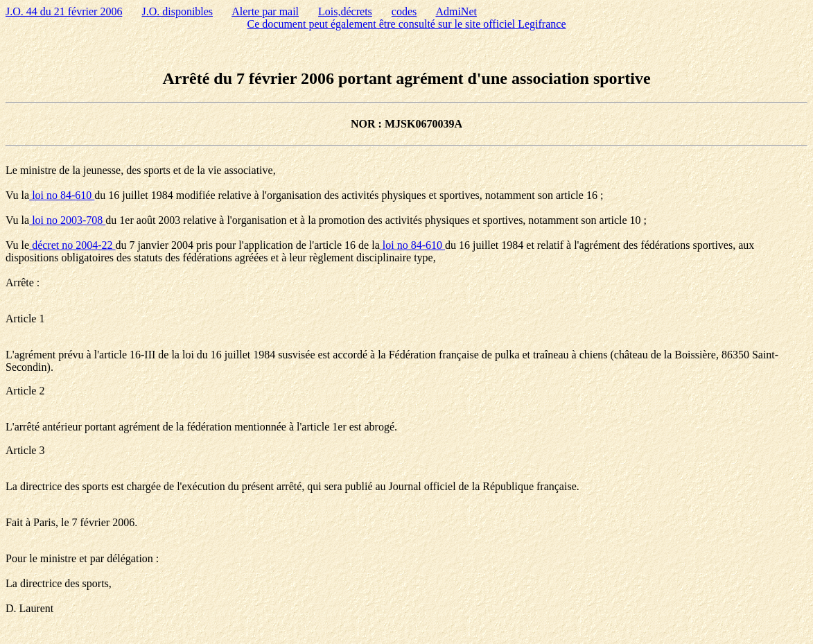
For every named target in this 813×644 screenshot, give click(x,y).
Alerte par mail (265, 11)
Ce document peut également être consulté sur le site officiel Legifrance (407, 24)
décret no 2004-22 (72, 245)
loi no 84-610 (62, 195)
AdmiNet (456, 11)
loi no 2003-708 (67, 220)
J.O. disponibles (177, 11)
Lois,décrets (345, 11)
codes (404, 11)
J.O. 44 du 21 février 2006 (64, 11)
